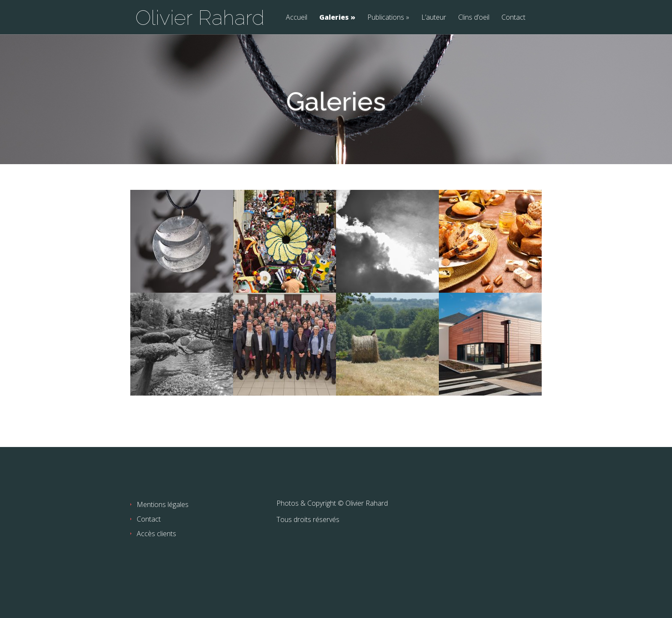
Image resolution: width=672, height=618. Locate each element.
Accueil (297, 18)
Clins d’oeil (474, 18)
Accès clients (156, 534)
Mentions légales (163, 504)
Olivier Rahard (200, 18)
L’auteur (434, 18)
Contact (513, 18)
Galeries (334, 18)
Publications (386, 18)
